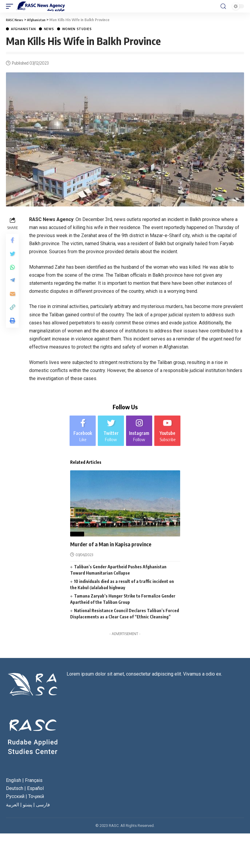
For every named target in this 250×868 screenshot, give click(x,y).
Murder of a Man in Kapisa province (116, 547)
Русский (15, 800)
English (14, 784)
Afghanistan (23, 29)
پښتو (27, 808)
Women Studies (77, 29)
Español (35, 792)
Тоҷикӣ (36, 800)
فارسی (43, 808)
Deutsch (15, 792)
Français (34, 784)
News (49, 29)
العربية (12, 808)
